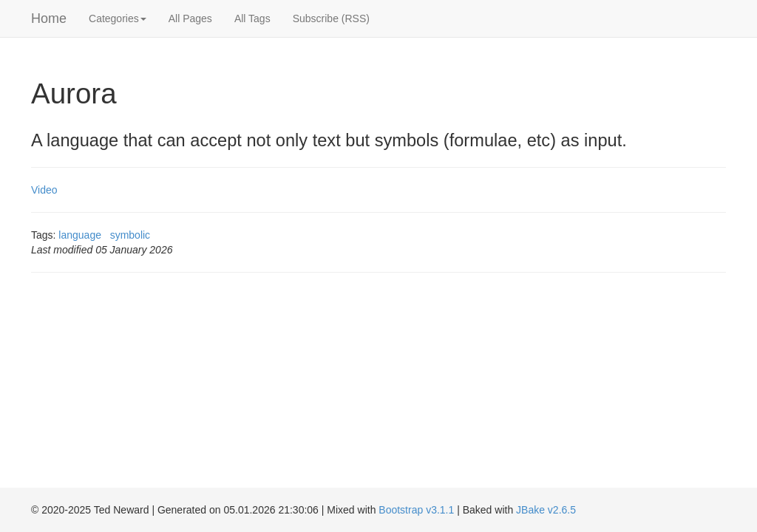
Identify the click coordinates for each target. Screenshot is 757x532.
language (80, 235)
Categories (118, 18)
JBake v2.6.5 (546, 510)
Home (49, 18)
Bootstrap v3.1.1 (416, 510)
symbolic (130, 235)
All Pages (190, 18)
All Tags (252, 18)
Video (44, 190)
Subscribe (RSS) (331, 18)
